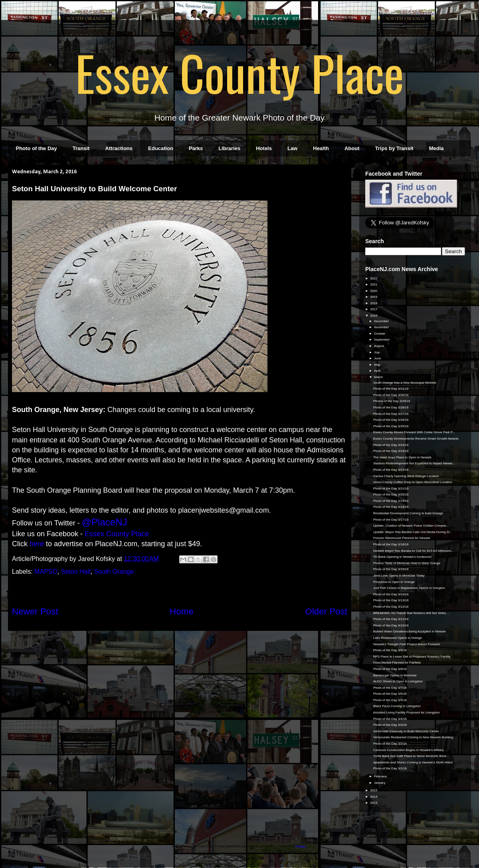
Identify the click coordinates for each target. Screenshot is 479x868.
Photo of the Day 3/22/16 (391, 470)
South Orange (114, 572)
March (379, 377)
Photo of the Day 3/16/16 (391, 544)
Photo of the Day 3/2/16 (390, 744)
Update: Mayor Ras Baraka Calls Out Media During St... (413, 532)
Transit (81, 148)
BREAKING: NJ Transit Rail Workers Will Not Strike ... (411, 613)
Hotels (264, 148)
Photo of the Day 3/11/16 (391, 619)
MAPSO (46, 572)
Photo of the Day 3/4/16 (390, 719)
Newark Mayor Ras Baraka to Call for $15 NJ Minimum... (413, 551)
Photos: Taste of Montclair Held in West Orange (407, 563)
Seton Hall (76, 572)
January (380, 783)
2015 (374, 790)
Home (182, 611)
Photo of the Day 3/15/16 (391, 569)
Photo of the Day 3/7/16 (390, 688)
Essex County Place (239, 72)
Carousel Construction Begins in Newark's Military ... (410, 750)
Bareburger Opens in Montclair (395, 675)
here (37, 544)
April (378, 371)
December (382, 321)
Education (161, 148)
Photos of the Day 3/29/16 (392, 401)
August (379, 346)
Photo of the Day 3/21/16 (391, 488)
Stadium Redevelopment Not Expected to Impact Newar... (414, 463)
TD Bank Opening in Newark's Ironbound (402, 557)
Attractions (119, 148)
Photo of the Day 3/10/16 (391, 625)
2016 (374, 316)
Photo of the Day (37, 148)
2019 (374, 297)
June (378, 358)
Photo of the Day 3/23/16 (391, 451)
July (377, 352)
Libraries (229, 148)
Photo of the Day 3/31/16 (391, 389)
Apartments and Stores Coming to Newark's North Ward (413, 762)
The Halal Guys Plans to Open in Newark (402, 457)
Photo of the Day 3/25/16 (391, 426)
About (352, 148)
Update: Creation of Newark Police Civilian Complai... (411, 526)
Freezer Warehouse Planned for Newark (402, 538)
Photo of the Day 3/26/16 (391, 420)
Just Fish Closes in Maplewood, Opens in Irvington (409, 588)
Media (436, 148)
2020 (374, 291)
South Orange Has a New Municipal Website (405, 383)
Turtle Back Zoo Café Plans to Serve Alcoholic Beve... (411, 756)
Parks (196, 148)
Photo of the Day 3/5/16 (390, 700)
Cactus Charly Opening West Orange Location (406, 476)
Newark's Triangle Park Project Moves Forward (406, 644)
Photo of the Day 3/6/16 (390, 694)
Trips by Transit (394, 148)
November (382, 327)
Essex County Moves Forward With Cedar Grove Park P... (414, 432)
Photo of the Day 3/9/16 (390, 650)
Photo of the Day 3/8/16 (390, 669)
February (381, 776)
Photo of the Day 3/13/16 (391, 600)
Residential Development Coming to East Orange (408, 513)
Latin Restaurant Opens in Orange (398, 638)
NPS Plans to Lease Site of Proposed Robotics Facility (412, 657)
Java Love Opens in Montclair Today (399, 576)
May (377, 365)
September (382, 340)
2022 (374, 278)
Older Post (326, 611)
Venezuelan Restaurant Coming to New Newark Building (413, 737)
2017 (374, 309)
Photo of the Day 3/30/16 (391, 395)
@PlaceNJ (105, 522)
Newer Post (35, 611)
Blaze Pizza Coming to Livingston (397, 706)
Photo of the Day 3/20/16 (391, 494)
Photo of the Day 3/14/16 (391, 594)
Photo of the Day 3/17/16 (391, 520)
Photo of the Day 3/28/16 (391, 407)
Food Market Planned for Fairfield (397, 663)
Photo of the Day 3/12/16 (391, 607)
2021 (374, 284)
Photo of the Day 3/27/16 (391, 414)
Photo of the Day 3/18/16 (391, 507)
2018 (374, 303)
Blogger (301, 846)
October (380, 334)
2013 (374, 803)
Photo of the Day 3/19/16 (391, 501)
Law (292, 148)
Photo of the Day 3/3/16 (390, 725)
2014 (374, 797)
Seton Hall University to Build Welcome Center (406, 731)
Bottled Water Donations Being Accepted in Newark (410, 631)
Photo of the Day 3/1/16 (390, 768)
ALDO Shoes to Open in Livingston (398, 681)
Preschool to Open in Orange (394, 582)
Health (321, 148)
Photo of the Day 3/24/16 (391, 445)
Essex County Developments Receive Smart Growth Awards (416, 439)
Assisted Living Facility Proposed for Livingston (407, 712)
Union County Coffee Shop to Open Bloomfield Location (413, 482)
